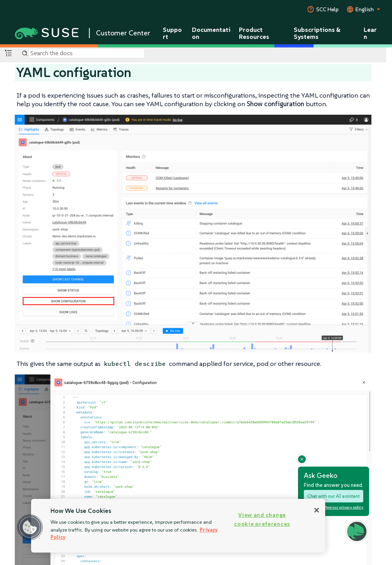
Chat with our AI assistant (334, 496)
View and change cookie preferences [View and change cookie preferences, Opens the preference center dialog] (262, 519)
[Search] (87, 53)
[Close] (317, 510)
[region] (178, 526)
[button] (30, 527)
